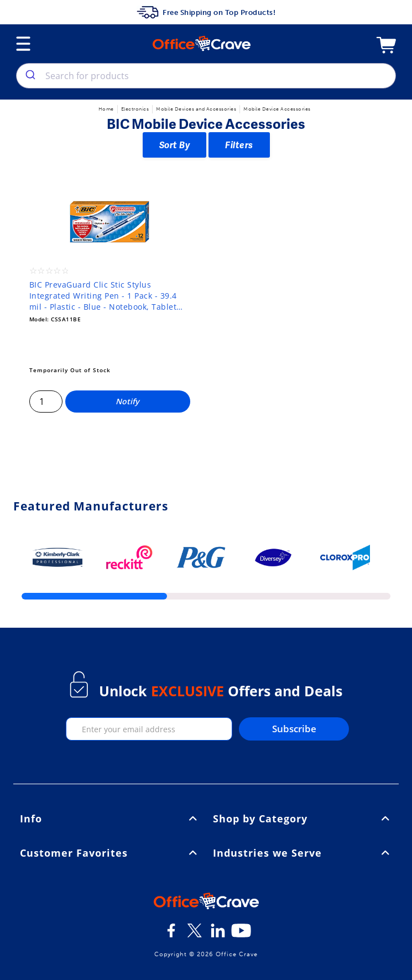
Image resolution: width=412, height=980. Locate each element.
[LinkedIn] (218, 935)
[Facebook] (171, 935)
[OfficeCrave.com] (206, 903)
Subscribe (294, 729)
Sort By (175, 145)
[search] (30, 76)
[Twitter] (195, 935)
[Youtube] (241, 935)
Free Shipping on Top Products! (206, 12)
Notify (127, 401)
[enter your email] (149, 729)
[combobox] (206, 76)
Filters (239, 145)
